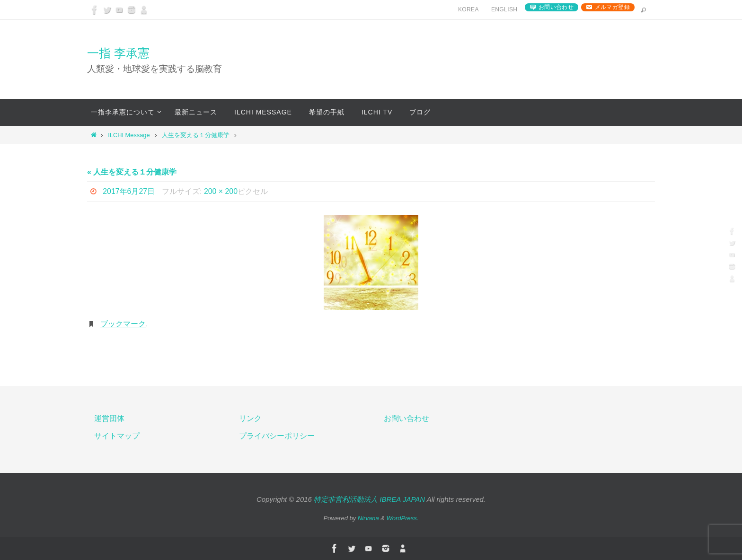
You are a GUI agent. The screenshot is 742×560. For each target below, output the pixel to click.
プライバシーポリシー (277, 436)
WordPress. (403, 518)
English (504, 9)
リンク (250, 418)
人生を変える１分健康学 (196, 135)
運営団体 (109, 418)
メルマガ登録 (612, 7)
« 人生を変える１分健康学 (132, 172)
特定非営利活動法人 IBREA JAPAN (369, 499)
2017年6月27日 (129, 191)
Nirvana (368, 518)
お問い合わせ (556, 7)
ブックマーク (123, 324)
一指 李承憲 (118, 53)
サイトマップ (117, 436)
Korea (468, 9)
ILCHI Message (129, 135)
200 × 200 (221, 191)
